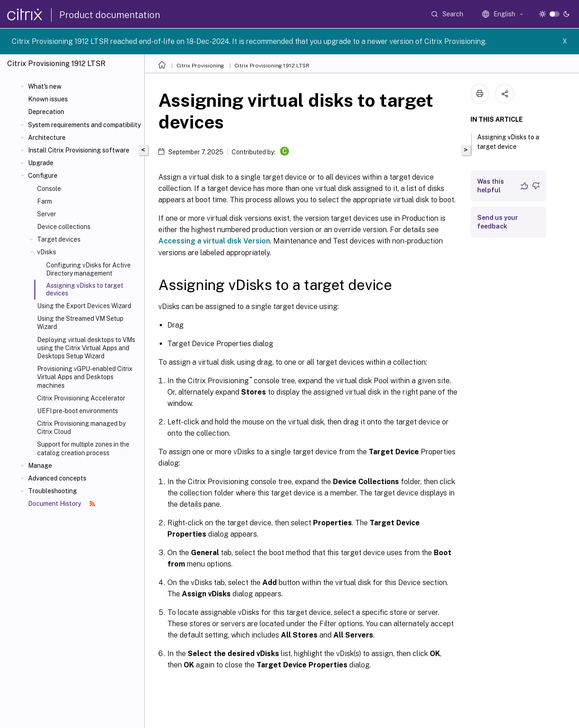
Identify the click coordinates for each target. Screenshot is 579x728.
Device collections (64, 227)
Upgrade (41, 163)
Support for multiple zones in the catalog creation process (83, 448)
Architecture (47, 138)
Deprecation (46, 112)
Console (49, 189)
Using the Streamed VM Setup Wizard (80, 323)
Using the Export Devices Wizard (84, 306)
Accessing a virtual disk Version (214, 241)
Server (47, 214)
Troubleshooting (52, 491)
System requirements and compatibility (84, 125)
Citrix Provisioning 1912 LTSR (272, 66)
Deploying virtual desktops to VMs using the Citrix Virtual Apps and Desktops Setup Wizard (86, 348)
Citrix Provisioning (200, 66)
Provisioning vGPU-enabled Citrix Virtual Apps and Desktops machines (85, 377)
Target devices (59, 239)
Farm (45, 201)
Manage (40, 466)
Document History (62, 504)
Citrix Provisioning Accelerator (81, 398)
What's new (45, 86)
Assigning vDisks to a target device (508, 142)
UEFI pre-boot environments (78, 411)
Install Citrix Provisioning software (79, 150)
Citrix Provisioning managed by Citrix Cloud (81, 428)
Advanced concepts (57, 478)
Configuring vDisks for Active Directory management (88, 269)
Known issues (48, 99)
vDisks (47, 252)
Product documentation (110, 15)
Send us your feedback (498, 222)
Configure (43, 176)
